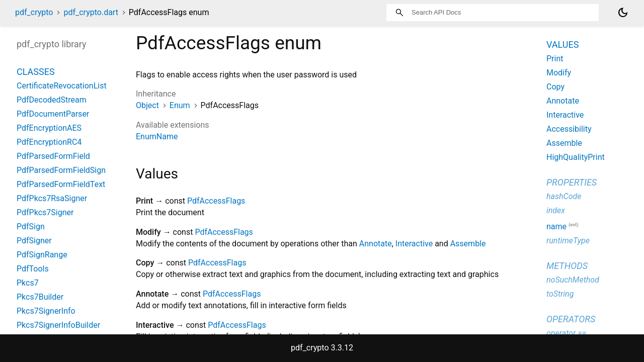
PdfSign (31, 227)
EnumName (157, 137)
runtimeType (568, 241)
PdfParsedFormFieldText (61, 184)
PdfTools (33, 269)
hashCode (564, 196)
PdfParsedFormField (53, 156)
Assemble (468, 244)
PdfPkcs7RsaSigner (52, 198)
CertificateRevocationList (62, 86)
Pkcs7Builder (40, 297)
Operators (571, 319)
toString (560, 294)
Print (555, 59)
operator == (566, 333)
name (556, 227)
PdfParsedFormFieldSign (61, 170)
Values (562, 44)
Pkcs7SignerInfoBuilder (58, 325)
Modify (559, 73)
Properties (572, 182)
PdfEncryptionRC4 (49, 142)
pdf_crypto (34, 12)
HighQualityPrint (576, 157)
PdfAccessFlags (216, 201)
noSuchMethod (573, 280)
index (556, 210)
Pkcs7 (28, 283)
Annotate (376, 244)
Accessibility (569, 129)
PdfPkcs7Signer (45, 212)
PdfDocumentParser (53, 114)
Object (147, 105)
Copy (555, 87)
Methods (567, 266)
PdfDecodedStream (52, 100)
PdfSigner (34, 241)
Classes (36, 72)
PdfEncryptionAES (49, 128)
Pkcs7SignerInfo (46, 311)
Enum (180, 105)
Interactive (414, 244)
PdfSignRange (42, 255)
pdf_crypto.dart (91, 12)
